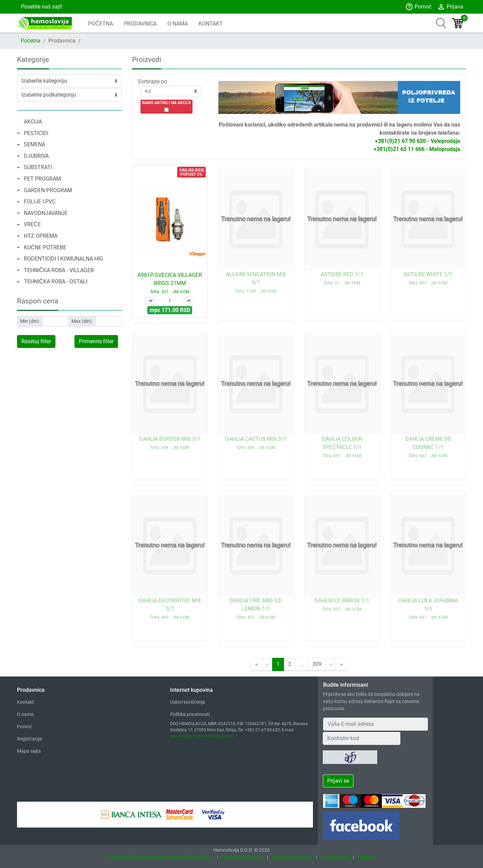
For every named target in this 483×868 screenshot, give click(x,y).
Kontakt (26, 702)
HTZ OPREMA (41, 236)
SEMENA (35, 144)
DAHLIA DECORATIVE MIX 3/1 (170, 608)
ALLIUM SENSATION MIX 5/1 (256, 282)
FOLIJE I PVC (40, 202)
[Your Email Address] (376, 724)
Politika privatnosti (190, 714)
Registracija (29, 739)
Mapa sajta (29, 751)
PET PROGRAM (42, 179)
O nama (25, 714)
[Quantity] (170, 301)
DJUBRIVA (36, 156)
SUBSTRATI (38, 167)
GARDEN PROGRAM (48, 190)
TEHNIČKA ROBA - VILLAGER (59, 270)
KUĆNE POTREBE (45, 247)
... (302, 664)
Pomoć (418, 7)
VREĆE (32, 224)
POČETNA (101, 24)
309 (317, 664)
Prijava (450, 7)
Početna (31, 41)
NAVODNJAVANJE (46, 213)
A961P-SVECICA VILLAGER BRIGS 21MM (170, 283)
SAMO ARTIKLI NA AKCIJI (166, 103)
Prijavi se (338, 781)
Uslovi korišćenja (188, 702)
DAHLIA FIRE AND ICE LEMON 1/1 (256, 608)
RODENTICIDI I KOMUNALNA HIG (63, 259)
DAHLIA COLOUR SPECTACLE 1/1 (342, 447)
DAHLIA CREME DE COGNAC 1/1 (428, 447)
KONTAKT (211, 24)
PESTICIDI (36, 133)
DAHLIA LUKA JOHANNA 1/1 (428, 608)
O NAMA (178, 24)
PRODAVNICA (140, 24)
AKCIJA (33, 122)
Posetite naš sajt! (41, 7)
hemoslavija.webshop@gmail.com (202, 736)
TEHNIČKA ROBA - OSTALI (56, 281)
